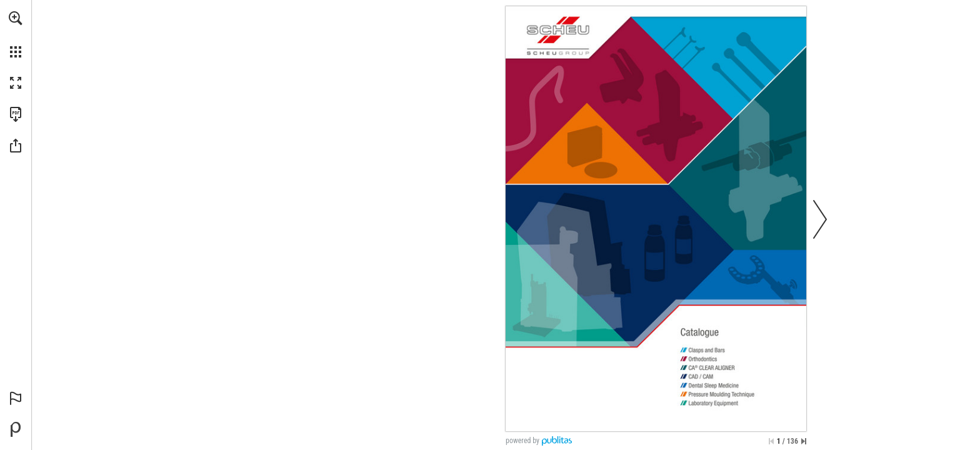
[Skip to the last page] (804, 441)
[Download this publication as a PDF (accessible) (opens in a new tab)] (16, 114)
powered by (522, 441)
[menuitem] (16, 34)
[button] (16, 18)
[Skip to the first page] (771, 441)
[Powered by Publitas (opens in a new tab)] (16, 429)
